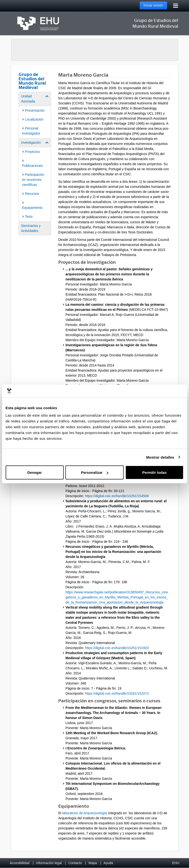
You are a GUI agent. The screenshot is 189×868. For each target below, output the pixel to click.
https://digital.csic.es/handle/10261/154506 (117, 496)
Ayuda (108, 863)
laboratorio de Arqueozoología (85, 813)
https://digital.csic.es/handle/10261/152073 (117, 693)
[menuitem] (35, 115)
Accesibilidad (20, 863)
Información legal (49, 863)
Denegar (35, 472)
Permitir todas (154, 472)
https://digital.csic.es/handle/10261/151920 (117, 648)
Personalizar (95, 472)
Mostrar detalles (160, 457)
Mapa (93, 863)
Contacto (75, 863)
